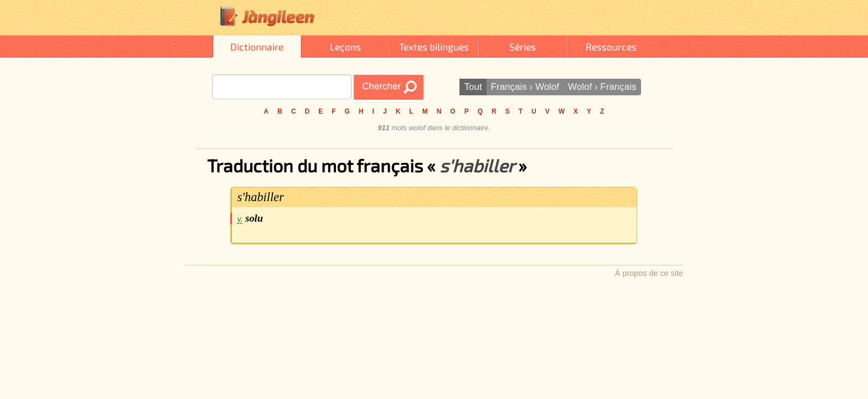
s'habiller (261, 197)
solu (254, 218)
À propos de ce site (649, 273)
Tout (473, 87)
